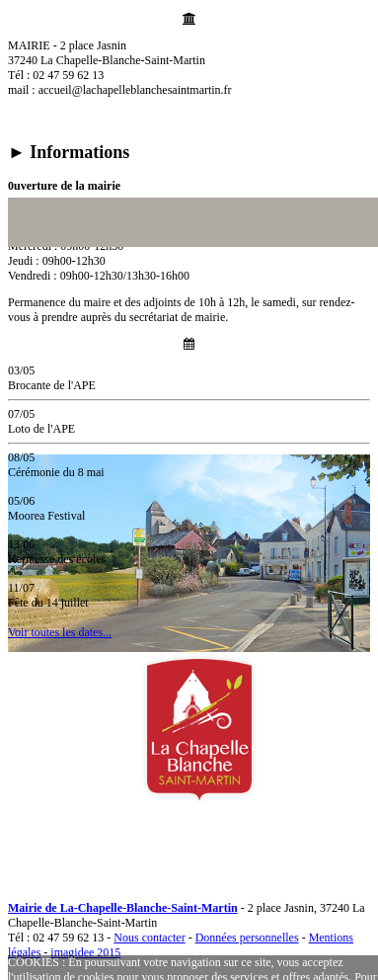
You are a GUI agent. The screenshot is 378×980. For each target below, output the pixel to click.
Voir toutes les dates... (60, 632)
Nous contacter (149, 938)
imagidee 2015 (85, 952)
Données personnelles (247, 938)
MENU (40, 848)
